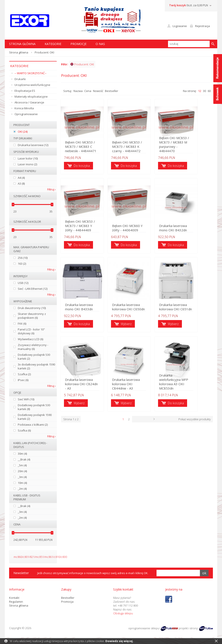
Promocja (67, 602)
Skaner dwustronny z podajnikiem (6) (32, 316)
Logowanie (180, 26)
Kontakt (14, 598)
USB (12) (23, 283)
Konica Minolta (24, 108)
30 (204, 91)
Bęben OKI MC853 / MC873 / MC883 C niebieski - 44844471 (81, 147)
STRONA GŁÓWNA (22, 44)
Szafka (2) (24, 374)
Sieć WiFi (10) (26, 399)
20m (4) (22, 471)
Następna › (173, 421)
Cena (88, 91)
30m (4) (22, 454)
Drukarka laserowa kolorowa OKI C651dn (186, 309)
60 (209, 91)
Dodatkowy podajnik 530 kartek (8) (34, 407)
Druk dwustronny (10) (32, 308)
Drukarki (20, 79)
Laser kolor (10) (28, 158)
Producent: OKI (82, 64)
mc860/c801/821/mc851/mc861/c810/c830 (40, 557)
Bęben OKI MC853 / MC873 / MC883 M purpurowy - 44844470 (187, 147)
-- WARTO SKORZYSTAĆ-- (30, 73)
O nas (100, 44)
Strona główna (19, 52)
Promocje (78, 44)
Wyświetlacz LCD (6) (30, 339)
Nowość (98, 91)
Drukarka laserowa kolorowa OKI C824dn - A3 (83, 386)
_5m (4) (22, 465)
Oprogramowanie (26, 114)
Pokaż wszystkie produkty (195, 421)
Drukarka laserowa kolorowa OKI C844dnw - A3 (136, 386)
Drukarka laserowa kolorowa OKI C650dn (134, 309)
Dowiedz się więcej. (119, 641)
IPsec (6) (23, 380)
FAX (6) (22, 324)
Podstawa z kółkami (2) (33, 425)
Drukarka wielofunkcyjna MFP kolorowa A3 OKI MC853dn (188, 386)
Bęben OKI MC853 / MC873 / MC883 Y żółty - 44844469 (84, 227)
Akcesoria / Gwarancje (29, 102)
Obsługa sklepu (123, 613)
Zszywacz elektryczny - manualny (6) (33, 347)
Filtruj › (51, 189)
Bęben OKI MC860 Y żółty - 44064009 (133, 229)
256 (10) (23, 258)
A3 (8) (21, 184)
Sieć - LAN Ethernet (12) (33, 289)
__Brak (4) (24, 459)
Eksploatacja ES (25, 91)
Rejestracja (202, 26)
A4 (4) (21, 178)
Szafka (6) (24, 430)
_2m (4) (22, 489)
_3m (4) (22, 477)
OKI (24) (23, 132)
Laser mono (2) (27, 164)
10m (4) (22, 483)
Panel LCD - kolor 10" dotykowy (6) (31, 331)
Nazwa (78, 91)
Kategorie (53, 44)
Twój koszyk (177, 5)
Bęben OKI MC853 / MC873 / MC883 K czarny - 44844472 (137, 147)
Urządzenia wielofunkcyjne (32, 85)
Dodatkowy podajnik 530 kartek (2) (34, 357)
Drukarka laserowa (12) (33, 145)
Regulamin (16, 602)
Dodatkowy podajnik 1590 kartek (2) (35, 417)
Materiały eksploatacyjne (31, 97)
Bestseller (112, 91)
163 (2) (22, 264)
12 (200, 91)
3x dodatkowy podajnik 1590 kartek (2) (36, 366)
